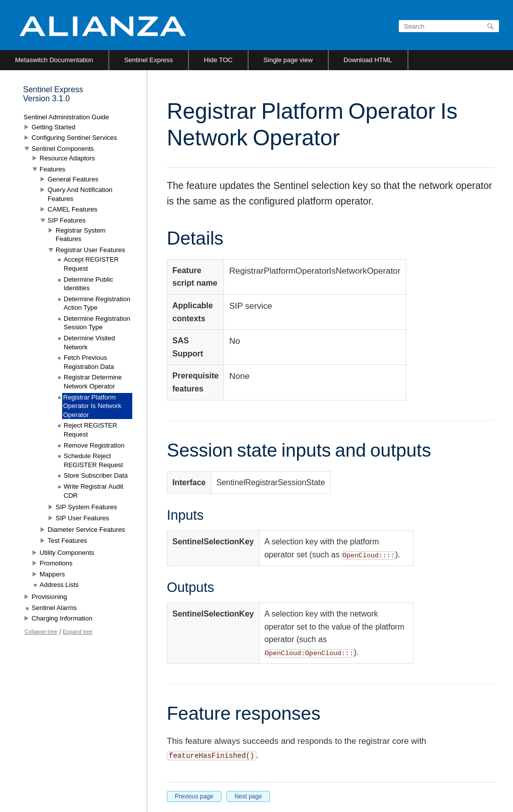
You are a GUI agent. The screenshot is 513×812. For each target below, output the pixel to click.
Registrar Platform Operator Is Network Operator (92, 406)
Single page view (288, 60)
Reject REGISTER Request (90, 430)
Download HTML (368, 60)
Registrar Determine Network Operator (93, 382)
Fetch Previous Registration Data (89, 362)
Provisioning (49, 597)
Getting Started (53, 127)
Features (52, 169)
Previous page (194, 796)
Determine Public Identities (88, 284)
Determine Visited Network (89, 343)
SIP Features (67, 220)
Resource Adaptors (67, 158)
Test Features (67, 541)
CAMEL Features (72, 209)
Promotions (56, 563)
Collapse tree (41, 632)
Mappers (52, 574)
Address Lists (59, 585)
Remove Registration (94, 445)
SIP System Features (86, 507)
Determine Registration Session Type (97, 323)
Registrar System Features (81, 235)
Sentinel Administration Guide (66, 117)
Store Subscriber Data (96, 475)
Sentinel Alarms (54, 608)
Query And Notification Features (80, 194)
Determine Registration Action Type (97, 303)
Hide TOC (218, 60)
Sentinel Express (149, 60)
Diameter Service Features (86, 530)
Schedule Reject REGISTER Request (93, 460)
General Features (73, 179)
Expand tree (77, 632)
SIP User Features (82, 518)
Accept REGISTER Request (91, 264)
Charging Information (62, 618)
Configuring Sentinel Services (74, 138)
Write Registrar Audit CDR (93, 491)
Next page (248, 796)
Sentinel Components (63, 149)
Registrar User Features (90, 250)
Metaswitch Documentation (54, 60)
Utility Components (67, 553)
